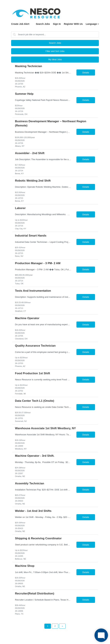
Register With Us (73, 24)
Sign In (57, 24)
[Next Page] (62, 626)
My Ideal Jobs (55, 59)
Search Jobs (43, 24)
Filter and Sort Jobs (55, 51)
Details (86, 73)
